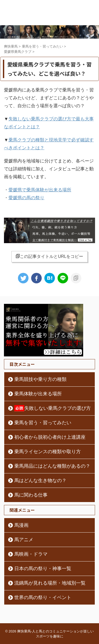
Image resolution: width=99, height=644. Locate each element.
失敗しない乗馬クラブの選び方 (53, 408)
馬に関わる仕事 (31, 495)
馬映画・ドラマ (31, 554)
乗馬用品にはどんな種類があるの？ (52, 466)
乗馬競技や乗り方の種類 (40, 379)
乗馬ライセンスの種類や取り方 (48, 452)
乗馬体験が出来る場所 (38, 394)
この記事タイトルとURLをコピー (49, 256)
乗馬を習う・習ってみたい (43, 423)
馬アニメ (24, 540)
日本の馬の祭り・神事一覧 (43, 569)
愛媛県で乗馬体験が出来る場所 (40, 190)
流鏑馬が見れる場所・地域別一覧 (50, 583)
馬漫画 (21, 525)
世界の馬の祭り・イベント (43, 597)
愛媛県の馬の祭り (26, 198)
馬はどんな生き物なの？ (40, 481)
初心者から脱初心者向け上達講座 (50, 437)
